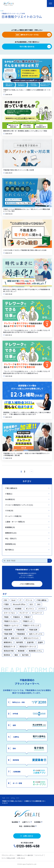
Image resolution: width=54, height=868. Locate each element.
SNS (39, 604)
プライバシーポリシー (8, 855)
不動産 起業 (33, 630)
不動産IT (27, 617)
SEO (31, 604)
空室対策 (30, 642)
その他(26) (9, 510)
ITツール (29, 600)
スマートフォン (9, 613)
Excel (13, 600)
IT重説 (6, 604)
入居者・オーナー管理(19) (15, 522)
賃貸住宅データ (9, 647)
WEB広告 (7, 609)
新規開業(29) (10, 527)
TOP (4, 798)
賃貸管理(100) (10, 544)
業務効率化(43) (11, 533)
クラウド (42, 609)
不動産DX (16, 617)
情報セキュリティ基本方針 (25, 855)
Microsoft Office (19, 604)
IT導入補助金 (42, 600)
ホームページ (37, 613)
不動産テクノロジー (11, 621)
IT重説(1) (9, 494)
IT (20, 600)
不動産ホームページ (11, 625)
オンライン (30, 609)
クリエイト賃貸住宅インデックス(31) (19, 505)
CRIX (5, 600)
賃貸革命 (7, 655)
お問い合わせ (21, 858)
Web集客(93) (10, 499)
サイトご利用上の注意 (8, 858)
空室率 (40, 642)
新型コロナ (15, 638)
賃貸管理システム (35, 651)
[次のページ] (31, 471)
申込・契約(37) (11, 538)
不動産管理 (20, 630)
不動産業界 (8, 630)
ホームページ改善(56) (13, 516)
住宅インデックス (36, 634)
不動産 (6, 617)
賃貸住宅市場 (9, 651)
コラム (13, 798)
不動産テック (28, 621)
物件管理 (20, 642)
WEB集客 (18, 609)
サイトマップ (39, 855)
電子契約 (25, 655)
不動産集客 (21, 634)
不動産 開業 (8, 634)
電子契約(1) (10, 550)
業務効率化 (8, 642)
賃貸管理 (21, 651)
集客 (16, 655)
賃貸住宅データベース (28, 647)
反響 (5, 638)
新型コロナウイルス (31, 638)
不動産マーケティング (31, 625)
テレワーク (24, 613)
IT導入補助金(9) (11, 488)
